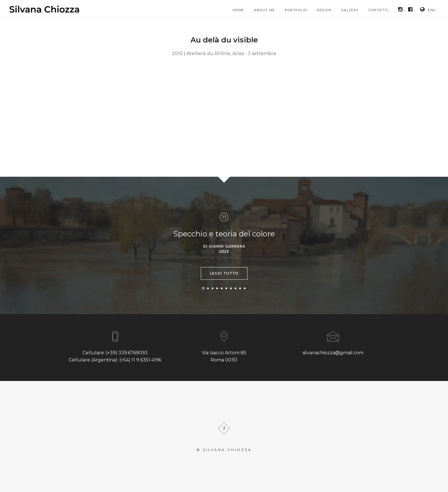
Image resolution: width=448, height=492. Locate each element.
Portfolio (296, 10)
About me (264, 10)
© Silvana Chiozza (224, 450)
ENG (428, 9)
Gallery (350, 10)
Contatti (378, 10)
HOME (238, 10)
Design (324, 10)
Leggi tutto (224, 273)
